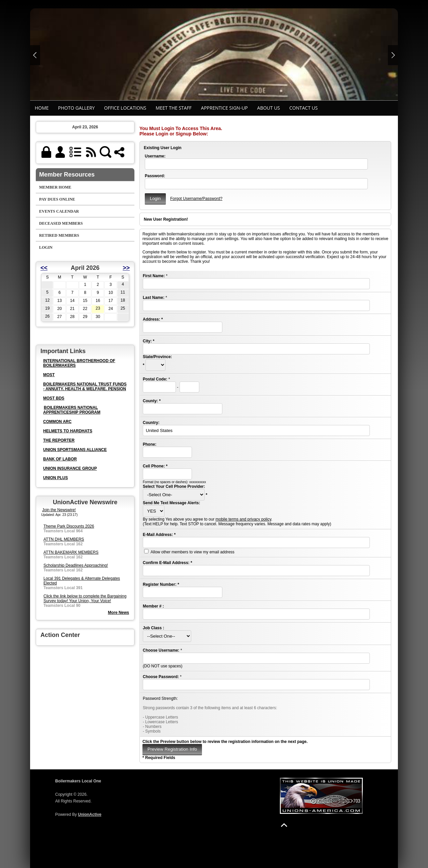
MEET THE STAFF (174, 108)
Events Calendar (59, 211)
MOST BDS (54, 398)
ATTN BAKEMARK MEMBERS (71, 552)
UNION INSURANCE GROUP (70, 468)
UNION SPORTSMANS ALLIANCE (75, 450)
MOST (49, 375)
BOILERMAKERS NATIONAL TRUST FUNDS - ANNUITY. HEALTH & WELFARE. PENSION (85, 387)
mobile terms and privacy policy (243, 519)
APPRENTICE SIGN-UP (224, 108)
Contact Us (303, 108)
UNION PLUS (56, 478)
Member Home (55, 187)
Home (42, 108)
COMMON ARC (57, 422)
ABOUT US (269, 108)
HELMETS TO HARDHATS (68, 431)
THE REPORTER (59, 440)
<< (44, 268)
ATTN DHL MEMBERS (64, 539)
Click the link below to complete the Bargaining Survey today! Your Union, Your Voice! (85, 599)
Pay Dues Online (57, 199)
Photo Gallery (77, 108)
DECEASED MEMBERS (61, 223)
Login (46, 247)
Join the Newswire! (59, 510)
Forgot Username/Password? (196, 199)
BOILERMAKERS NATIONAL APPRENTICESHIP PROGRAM (72, 410)
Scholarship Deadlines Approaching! (76, 565)
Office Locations (125, 108)
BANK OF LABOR (60, 459)
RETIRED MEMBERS (59, 235)
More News (119, 613)
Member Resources (67, 175)
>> (126, 268)
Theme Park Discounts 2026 (69, 526)
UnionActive (90, 815)
